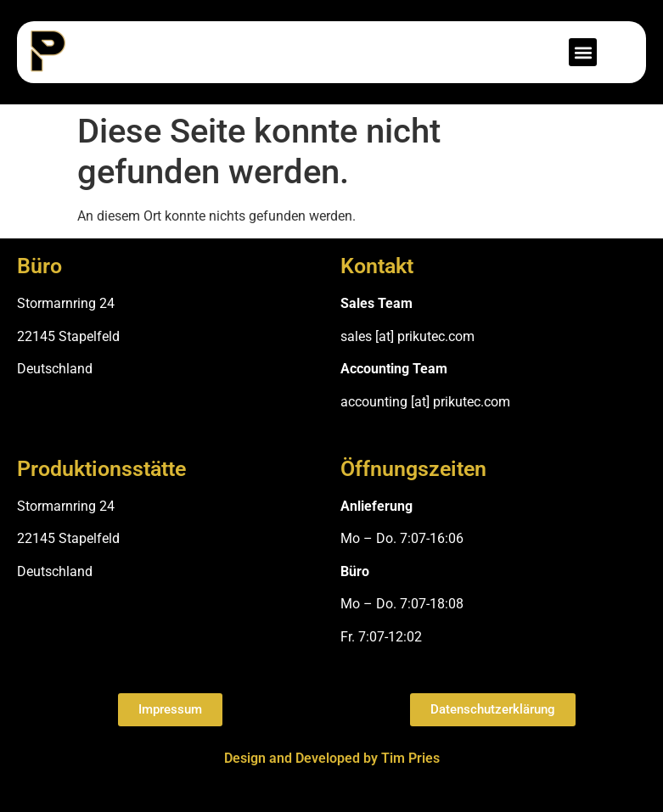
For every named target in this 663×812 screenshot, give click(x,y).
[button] (583, 52)
